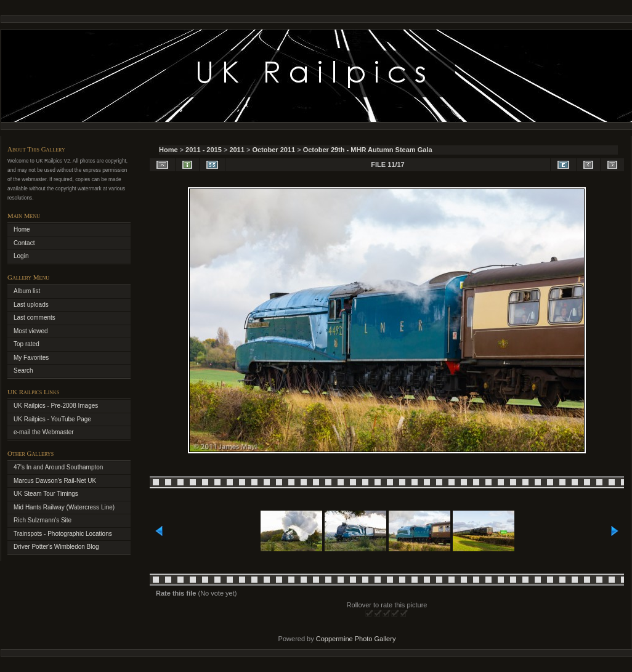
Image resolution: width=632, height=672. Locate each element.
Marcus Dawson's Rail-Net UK (55, 481)
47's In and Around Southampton (58, 467)
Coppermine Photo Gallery (356, 639)
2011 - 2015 (204, 150)
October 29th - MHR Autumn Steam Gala (368, 150)
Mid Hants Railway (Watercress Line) (64, 507)
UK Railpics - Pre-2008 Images (56, 406)
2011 (237, 150)
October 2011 (273, 150)
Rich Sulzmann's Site (43, 520)
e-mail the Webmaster (44, 432)
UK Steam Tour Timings (46, 494)
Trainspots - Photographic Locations (63, 534)
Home (168, 150)
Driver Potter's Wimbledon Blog (56, 547)
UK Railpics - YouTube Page (52, 419)
